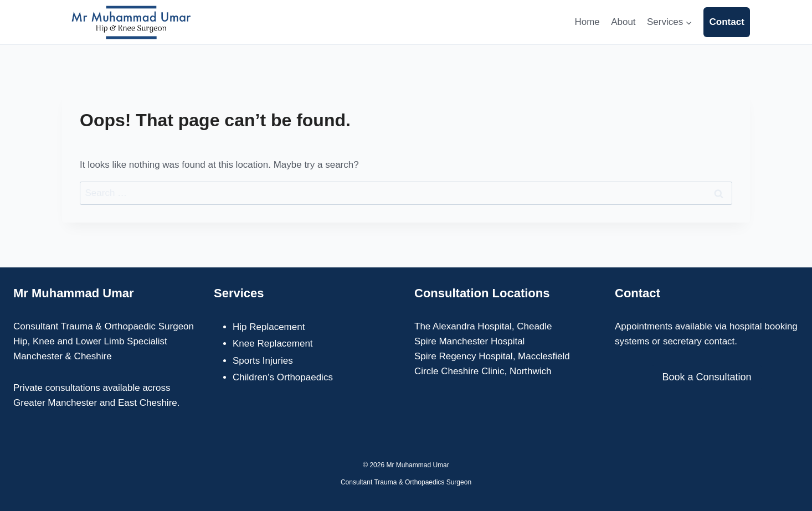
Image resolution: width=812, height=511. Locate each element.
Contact (727, 22)
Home (587, 22)
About (623, 22)
